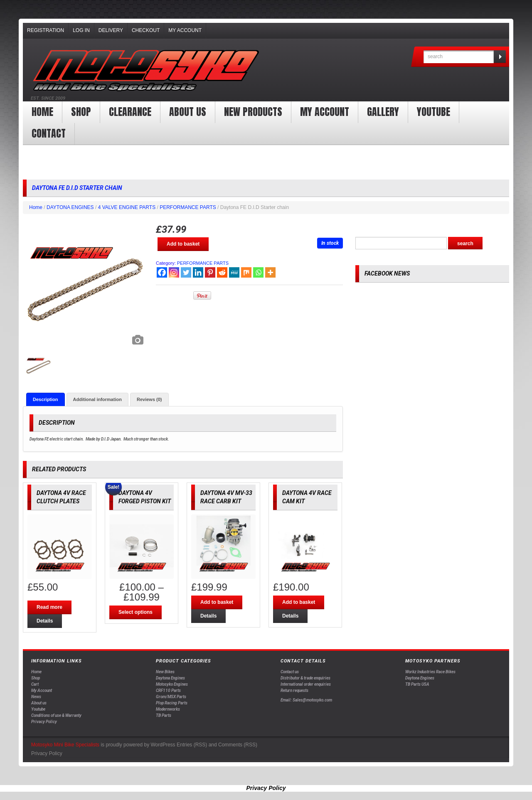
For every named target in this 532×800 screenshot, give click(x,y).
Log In (81, 30)
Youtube (38, 710)
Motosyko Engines (172, 685)
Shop (81, 112)
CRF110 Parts (168, 691)
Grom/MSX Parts (171, 697)
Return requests (294, 691)
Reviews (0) (149, 399)
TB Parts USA (417, 685)
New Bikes (165, 672)
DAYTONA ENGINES (70, 207)
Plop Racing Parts (172, 703)
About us (188, 112)
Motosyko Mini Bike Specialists (65, 745)
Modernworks (168, 710)
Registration (46, 30)
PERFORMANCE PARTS (188, 207)
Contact (49, 133)
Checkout (146, 30)
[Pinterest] (210, 272)
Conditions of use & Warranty (56, 716)
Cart (35, 685)
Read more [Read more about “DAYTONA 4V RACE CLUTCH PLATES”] (49, 608)
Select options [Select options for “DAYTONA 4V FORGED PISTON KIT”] (135, 613)
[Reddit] (222, 272)
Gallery (383, 112)
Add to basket (183, 244)
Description (46, 399)
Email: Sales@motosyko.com (306, 700)
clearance (130, 112)
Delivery (111, 30)
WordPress (163, 745)
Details (45, 621)
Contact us (290, 672)
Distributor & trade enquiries (305, 678)
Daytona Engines (170, 678)
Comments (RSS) (238, 745)
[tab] (46, 399)
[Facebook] (162, 272)
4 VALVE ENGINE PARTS (127, 207)
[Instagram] (174, 272)
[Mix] (246, 272)
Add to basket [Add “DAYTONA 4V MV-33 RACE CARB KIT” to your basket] (217, 603)
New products (253, 112)
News (36, 697)
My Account (185, 30)
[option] (85, 287)
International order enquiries (306, 685)
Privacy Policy (44, 722)
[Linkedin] (198, 272)
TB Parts (164, 716)
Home (42, 112)
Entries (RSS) (192, 745)
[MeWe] (234, 272)
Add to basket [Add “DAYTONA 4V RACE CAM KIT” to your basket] (299, 603)
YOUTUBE (433, 112)
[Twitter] (186, 272)
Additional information (97, 399)
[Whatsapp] (258, 272)
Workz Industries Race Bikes (430, 672)
